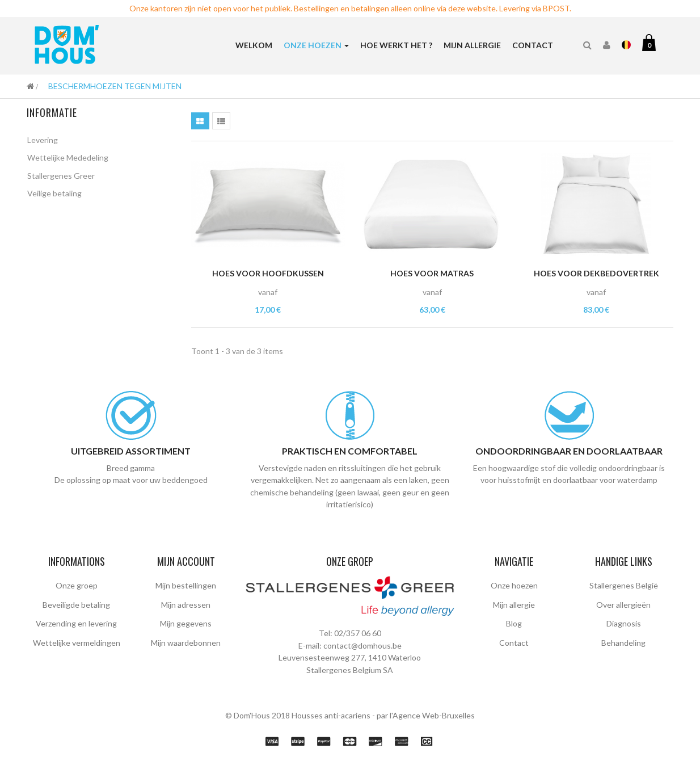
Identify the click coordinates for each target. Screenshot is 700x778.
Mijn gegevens (186, 623)
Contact (514, 643)
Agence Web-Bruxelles (434, 715)
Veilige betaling (54, 195)
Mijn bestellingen (186, 585)
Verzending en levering (76, 623)
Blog (514, 623)
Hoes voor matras (432, 273)
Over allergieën (623, 605)
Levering (43, 142)
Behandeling (623, 643)
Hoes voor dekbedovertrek (596, 273)
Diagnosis (624, 623)
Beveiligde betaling (76, 605)
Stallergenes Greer (61, 177)
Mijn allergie (514, 605)
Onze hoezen (514, 585)
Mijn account (186, 561)
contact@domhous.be (362, 645)
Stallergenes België (624, 585)
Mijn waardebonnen (186, 643)
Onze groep (77, 585)
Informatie (52, 112)
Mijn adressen (186, 605)
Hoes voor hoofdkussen (268, 273)
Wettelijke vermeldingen (77, 643)
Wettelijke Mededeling (68, 160)
